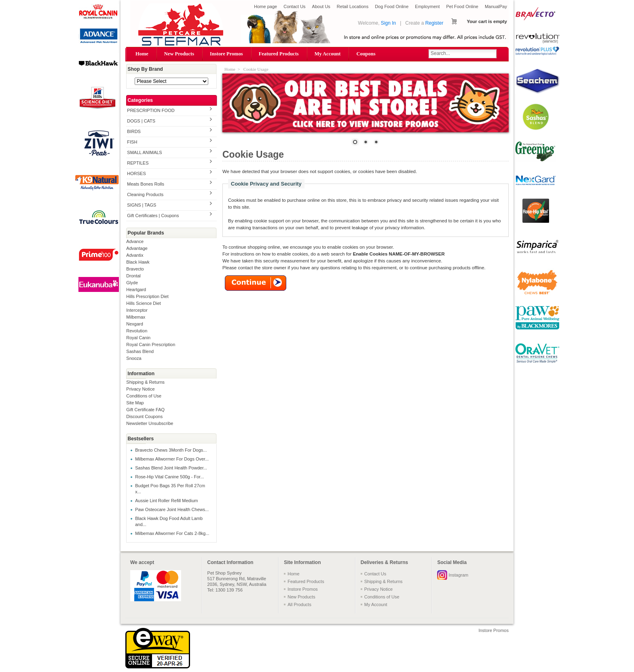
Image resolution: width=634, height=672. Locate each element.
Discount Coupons (144, 416)
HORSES (136, 173)
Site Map (135, 403)
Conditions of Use (144, 396)
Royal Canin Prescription (151, 344)
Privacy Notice (140, 389)
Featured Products (279, 54)
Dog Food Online (392, 6)
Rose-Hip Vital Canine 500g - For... (169, 477)
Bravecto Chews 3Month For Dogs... (171, 450)
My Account (328, 54)
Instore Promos (226, 54)
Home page (265, 6)
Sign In (388, 23)
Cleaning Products (145, 194)
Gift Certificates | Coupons (153, 216)
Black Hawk (138, 262)
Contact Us (294, 6)
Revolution (137, 331)
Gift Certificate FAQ (145, 410)
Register (434, 23)
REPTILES (138, 163)
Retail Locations (353, 6)
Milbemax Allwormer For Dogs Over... (172, 459)
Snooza (134, 358)
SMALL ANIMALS (144, 152)
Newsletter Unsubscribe (150, 423)
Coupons (366, 54)
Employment (427, 6)
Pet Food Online (462, 6)
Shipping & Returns (145, 382)
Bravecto (135, 269)
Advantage (137, 248)
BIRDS (134, 131)
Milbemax (136, 317)
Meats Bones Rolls (146, 184)
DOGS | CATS (141, 121)
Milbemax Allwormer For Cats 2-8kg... (172, 533)
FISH (132, 142)
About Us (321, 6)
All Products (299, 604)
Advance (135, 241)
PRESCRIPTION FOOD (151, 110)
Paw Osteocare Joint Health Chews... (172, 509)
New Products (179, 54)
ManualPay (496, 6)
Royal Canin (138, 338)
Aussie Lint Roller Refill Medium (166, 501)
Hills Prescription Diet (147, 296)
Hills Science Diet (144, 303)
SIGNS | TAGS (142, 205)
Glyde (132, 283)
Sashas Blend (140, 351)
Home (142, 54)
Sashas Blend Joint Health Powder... (171, 468)
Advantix (135, 255)
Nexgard (135, 324)
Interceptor (137, 310)
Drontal (133, 276)
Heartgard (136, 290)
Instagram (458, 575)
